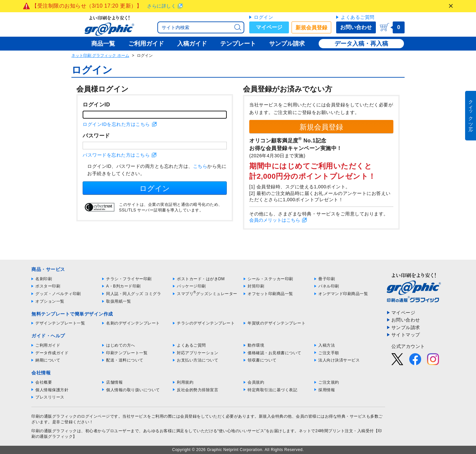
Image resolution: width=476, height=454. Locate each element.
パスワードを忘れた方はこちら (116, 155)
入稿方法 (327, 345)
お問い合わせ (356, 27)
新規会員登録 (311, 28)
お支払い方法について (198, 360)
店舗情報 (114, 382)
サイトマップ (406, 335)
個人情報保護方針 (52, 390)
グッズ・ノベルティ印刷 (58, 294)
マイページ (269, 27)
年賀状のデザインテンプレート (277, 323)
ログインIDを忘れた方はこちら (116, 124)
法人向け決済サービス (339, 360)
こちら (200, 166)
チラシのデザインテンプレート (206, 323)
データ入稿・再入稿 (361, 44)
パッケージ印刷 (191, 286)
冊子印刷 (327, 279)
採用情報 (327, 390)
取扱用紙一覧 (119, 301)
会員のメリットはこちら (275, 220)
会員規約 (256, 382)
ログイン (263, 17)
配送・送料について (125, 360)
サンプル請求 (406, 327)
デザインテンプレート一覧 (60, 323)
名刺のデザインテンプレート (133, 323)
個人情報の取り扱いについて (133, 390)
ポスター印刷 (48, 286)
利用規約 (185, 382)
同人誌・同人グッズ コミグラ (134, 294)
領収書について (262, 360)
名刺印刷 (44, 279)
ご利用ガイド (48, 345)
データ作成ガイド (52, 353)
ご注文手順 (329, 353)
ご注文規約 (329, 382)
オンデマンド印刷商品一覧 (343, 294)
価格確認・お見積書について (275, 353)
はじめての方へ (121, 345)
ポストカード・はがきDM (201, 279)
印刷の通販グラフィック (54, 431)
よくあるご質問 (358, 17)
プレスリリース (50, 397)
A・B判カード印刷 (123, 286)
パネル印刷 (329, 286)
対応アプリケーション (198, 353)
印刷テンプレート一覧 (127, 353)
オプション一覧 (50, 301)
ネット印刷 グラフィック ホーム (100, 56)
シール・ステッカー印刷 (270, 279)
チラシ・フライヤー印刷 (129, 279)
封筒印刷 (256, 286)
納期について (48, 360)
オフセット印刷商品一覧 (270, 294)
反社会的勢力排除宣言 (198, 390)
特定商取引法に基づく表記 (272, 390)
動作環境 (256, 345)
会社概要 (44, 382)
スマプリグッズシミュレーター (207, 294)
